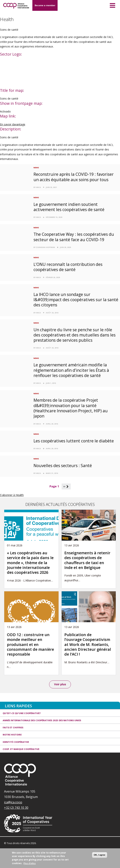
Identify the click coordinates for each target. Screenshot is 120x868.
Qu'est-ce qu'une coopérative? (22, 713)
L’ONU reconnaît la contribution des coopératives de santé (68, 267)
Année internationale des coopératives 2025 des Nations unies (42, 720)
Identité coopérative (16, 742)
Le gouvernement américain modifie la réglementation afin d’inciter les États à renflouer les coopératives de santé (71, 370)
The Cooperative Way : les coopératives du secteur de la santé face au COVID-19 (74, 237)
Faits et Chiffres (13, 727)
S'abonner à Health (12, 495)
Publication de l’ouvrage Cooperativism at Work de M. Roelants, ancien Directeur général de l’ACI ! (88, 644)
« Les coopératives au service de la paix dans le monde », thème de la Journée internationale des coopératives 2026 (30, 563)
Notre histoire (12, 735)
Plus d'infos (30, 863)
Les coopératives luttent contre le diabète (74, 441)
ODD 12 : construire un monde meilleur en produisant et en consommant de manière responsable (30, 644)
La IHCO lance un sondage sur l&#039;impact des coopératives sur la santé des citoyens (76, 300)
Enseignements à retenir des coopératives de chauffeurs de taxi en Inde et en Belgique (87, 560)
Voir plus (60, 684)
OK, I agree (100, 855)
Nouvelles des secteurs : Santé (63, 466)
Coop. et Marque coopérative (21, 749)
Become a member (45, 5)
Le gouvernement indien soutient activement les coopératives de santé (69, 207)
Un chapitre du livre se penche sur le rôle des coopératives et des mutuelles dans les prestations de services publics (75, 335)
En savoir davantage (13, 124)
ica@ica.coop (13, 802)
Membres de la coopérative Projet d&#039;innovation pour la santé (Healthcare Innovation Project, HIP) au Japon (71, 408)
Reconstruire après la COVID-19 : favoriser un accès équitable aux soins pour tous (74, 177)
